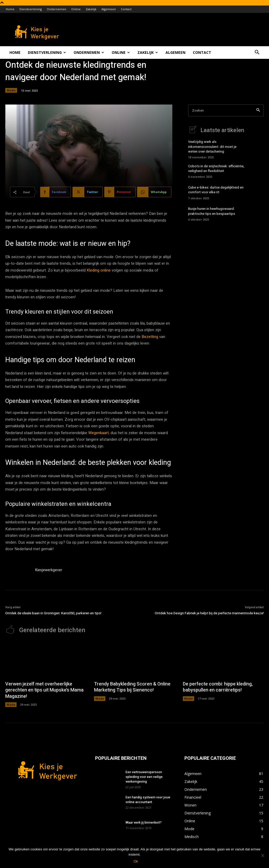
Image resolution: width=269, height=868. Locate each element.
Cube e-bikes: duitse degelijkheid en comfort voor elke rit (216, 190)
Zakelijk (91, 9)
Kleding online (99, 270)
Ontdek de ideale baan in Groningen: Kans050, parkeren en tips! (53, 613)
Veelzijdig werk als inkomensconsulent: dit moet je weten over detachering (212, 146)
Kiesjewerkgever (49, 570)
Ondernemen (56, 9)
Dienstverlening (31, 9)
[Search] (258, 110)
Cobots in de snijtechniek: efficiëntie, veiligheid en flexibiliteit (216, 168)
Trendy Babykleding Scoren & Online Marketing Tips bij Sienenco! (132, 687)
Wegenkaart (99, 433)
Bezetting (150, 337)
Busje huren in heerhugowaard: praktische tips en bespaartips (212, 211)
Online (76, 9)
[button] (257, 53)
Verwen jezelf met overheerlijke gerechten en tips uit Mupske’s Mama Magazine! (44, 690)
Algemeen (109, 9)
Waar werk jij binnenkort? (144, 823)
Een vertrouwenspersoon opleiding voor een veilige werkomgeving (144, 777)
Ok (136, 861)
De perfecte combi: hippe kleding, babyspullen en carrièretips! (218, 687)
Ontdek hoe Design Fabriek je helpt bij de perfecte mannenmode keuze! (209, 613)
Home (10, 9)
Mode (11, 90)
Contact (126, 9)
